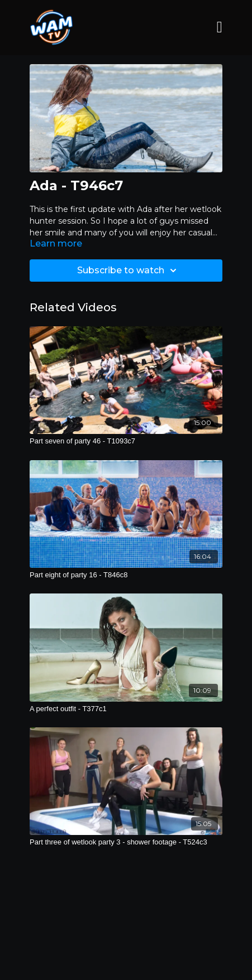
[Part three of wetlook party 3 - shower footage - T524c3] (126, 842)
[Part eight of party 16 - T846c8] (126, 575)
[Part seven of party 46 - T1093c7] (126, 441)
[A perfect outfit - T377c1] (126, 709)
